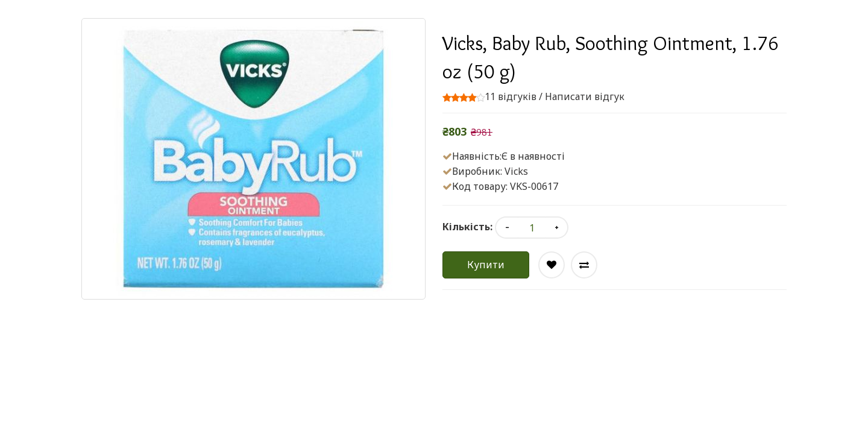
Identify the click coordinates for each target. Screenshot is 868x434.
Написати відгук (585, 96)
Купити (486, 265)
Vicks (516, 171)
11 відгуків (511, 96)
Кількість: (467, 227)
